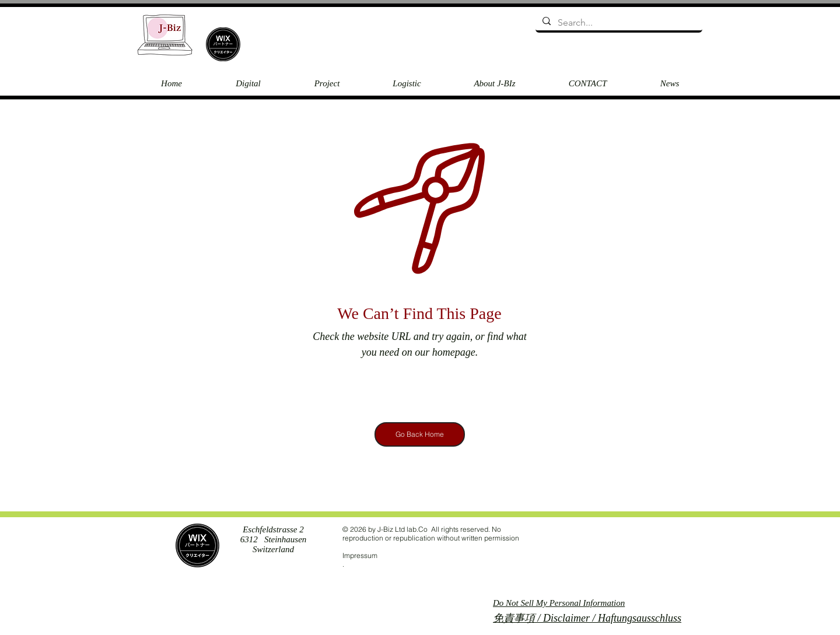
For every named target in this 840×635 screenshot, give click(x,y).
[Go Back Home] (420, 434)
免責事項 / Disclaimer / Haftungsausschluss (587, 618)
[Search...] (618, 23)
